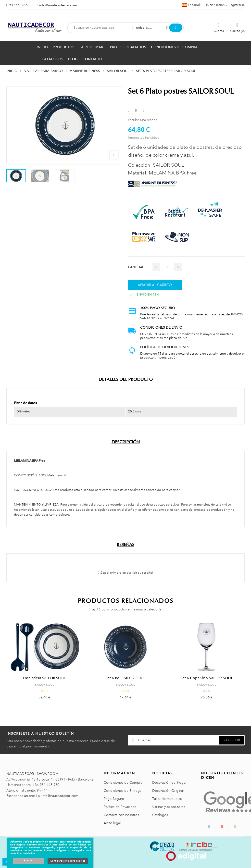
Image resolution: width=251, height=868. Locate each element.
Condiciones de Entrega (123, 791)
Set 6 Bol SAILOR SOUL (125, 678)
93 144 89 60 (19, 5)
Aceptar (29, 860)
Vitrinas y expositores (169, 807)
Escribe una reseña (143, 120)
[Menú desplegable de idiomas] (192, 5)
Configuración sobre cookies (68, 861)
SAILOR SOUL (44, 685)
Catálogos (160, 815)
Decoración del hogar (169, 782)
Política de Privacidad (120, 807)
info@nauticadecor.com (58, 5)
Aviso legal (112, 823)
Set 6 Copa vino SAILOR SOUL (207, 678)
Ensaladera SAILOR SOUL (44, 678)
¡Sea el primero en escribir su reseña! (126, 573)
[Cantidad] (167, 267)
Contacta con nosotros (121, 815)
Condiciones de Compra (123, 782)
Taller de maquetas (167, 799)
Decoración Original (168, 791)
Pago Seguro (114, 799)
